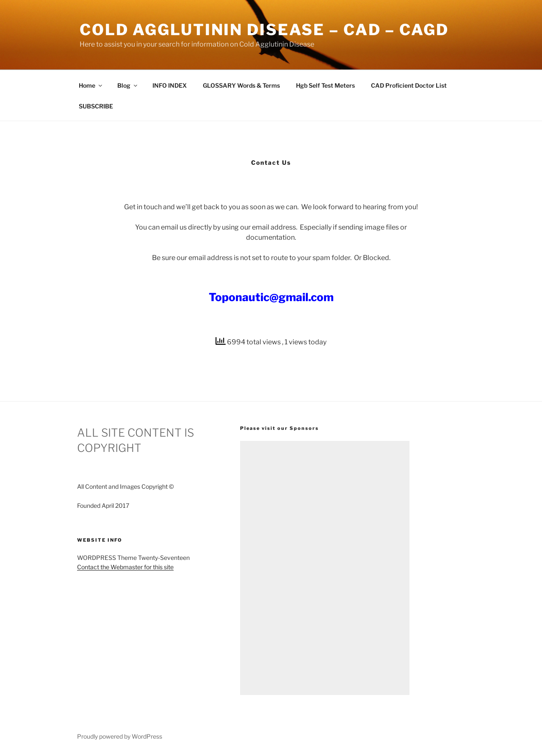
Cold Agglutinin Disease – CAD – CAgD (264, 30)
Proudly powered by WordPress (120, 736)
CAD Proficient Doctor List (409, 85)
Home (91, 85)
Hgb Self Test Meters (325, 85)
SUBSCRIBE (96, 106)
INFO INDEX (170, 85)
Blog (128, 85)
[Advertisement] (325, 568)
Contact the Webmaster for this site (125, 567)
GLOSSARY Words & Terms (241, 85)
